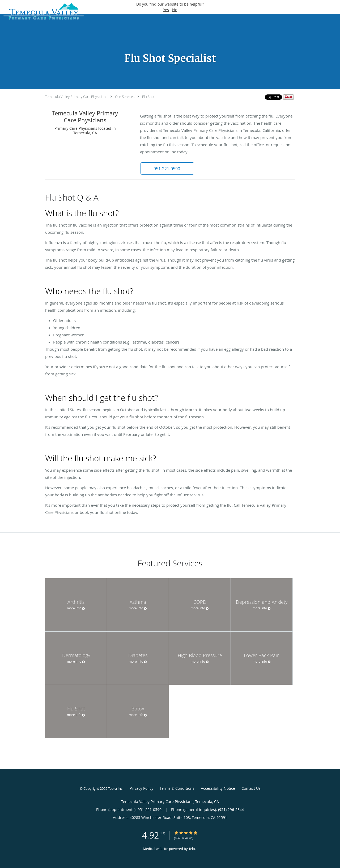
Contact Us (251, 788)
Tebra (193, 849)
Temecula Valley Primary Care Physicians (76, 97)
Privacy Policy (141, 788)
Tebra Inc (115, 788)
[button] (167, 168)
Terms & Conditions (177, 788)
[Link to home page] (42, 12)
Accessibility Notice (218, 788)
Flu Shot (148, 97)
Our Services (125, 97)
